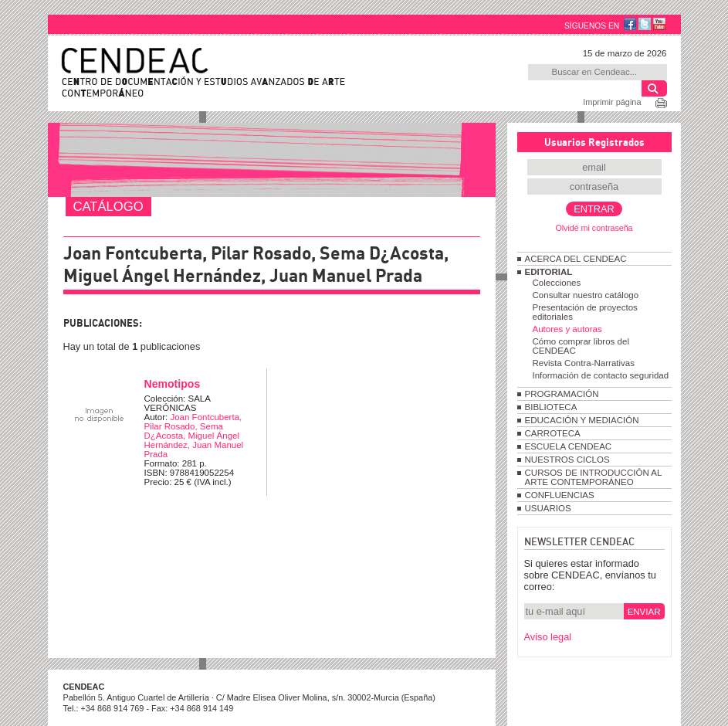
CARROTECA (553, 433)
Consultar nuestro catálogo (586, 295)
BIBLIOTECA (551, 407)
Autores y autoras (567, 329)
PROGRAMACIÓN (562, 394)
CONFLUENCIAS (560, 495)
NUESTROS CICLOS (567, 460)
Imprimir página (612, 102)
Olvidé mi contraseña (594, 228)
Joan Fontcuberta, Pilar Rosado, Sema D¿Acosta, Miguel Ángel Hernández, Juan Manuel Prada (194, 436)
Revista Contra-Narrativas (584, 363)
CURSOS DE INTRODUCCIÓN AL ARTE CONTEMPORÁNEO (593, 477)
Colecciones (557, 283)
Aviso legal (548, 637)
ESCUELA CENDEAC (569, 446)
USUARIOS (548, 508)
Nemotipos (173, 384)
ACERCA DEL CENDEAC (576, 259)
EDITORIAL (549, 272)
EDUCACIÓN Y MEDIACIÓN (582, 420)
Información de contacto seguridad (601, 375)
